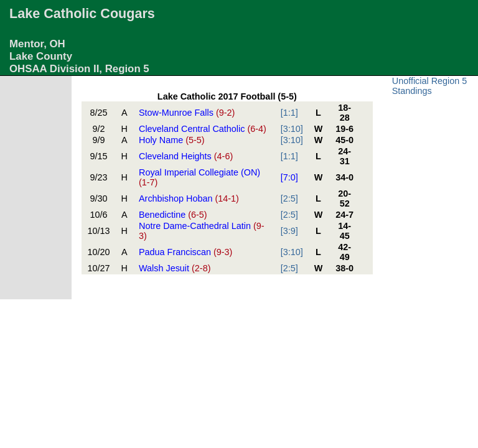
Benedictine (173, 215)
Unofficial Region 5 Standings (430, 86)
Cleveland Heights (186, 156)
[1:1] (289, 113)
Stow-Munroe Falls (187, 113)
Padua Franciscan (185, 252)
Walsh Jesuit (175, 268)
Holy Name (172, 140)
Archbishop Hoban (189, 198)
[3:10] (292, 129)
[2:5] (289, 198)
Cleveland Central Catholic (203, 129)
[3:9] (289, 231)
